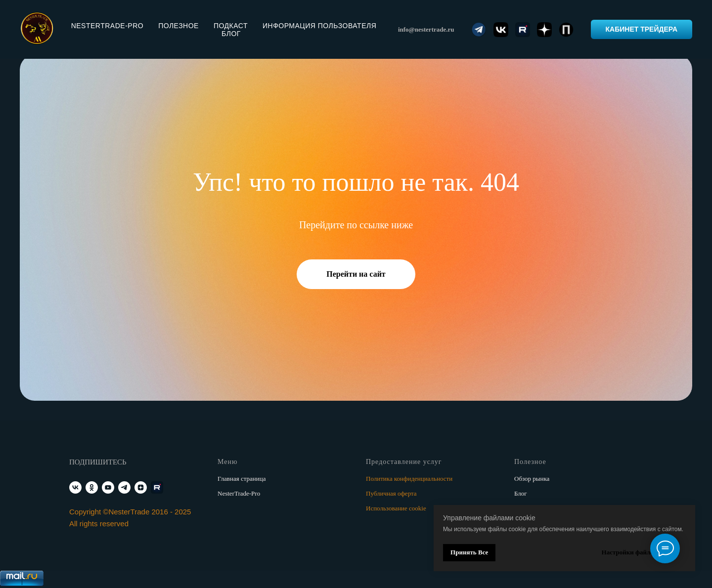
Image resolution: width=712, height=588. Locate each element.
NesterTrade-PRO (107, 26)
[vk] (75, 487)
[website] (479, 30)
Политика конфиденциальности (409, 479)
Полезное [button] (178, 26)
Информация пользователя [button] (319, 26)
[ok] (92, 487)
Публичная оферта (391, 493)
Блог (231, 34)
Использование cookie (396, 508)
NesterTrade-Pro (239, 493)
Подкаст (231, 26)
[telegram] (124, 487)
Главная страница (242, 479)
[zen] (141, 487)
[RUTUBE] (157, 487)
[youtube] (108, 487)
